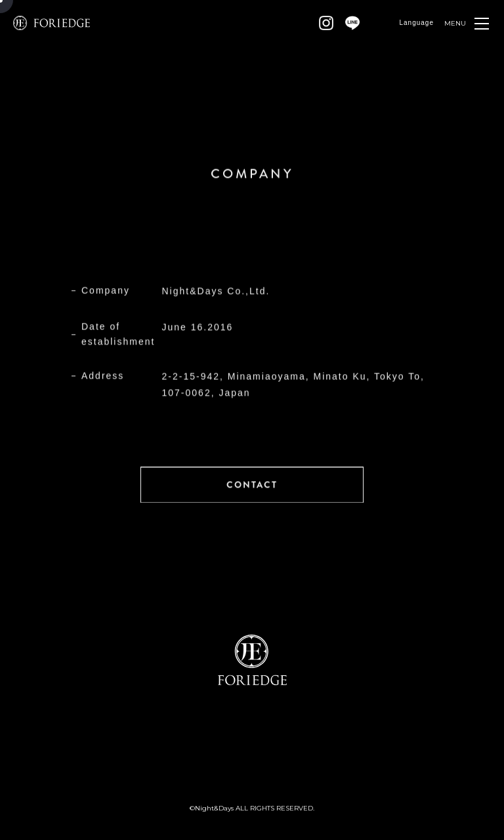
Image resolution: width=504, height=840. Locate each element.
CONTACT (252, 484)
